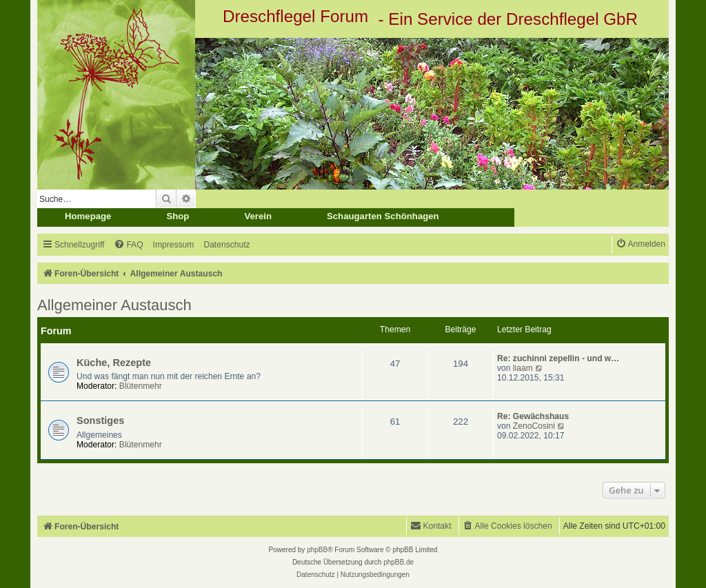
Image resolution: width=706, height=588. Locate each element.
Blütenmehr (141, 386)
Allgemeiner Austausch (114, 305)
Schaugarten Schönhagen (383, 216)
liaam (523, 368)
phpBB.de (399, 562)
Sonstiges (100, 420)
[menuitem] (128, 245)
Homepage (88, 216)
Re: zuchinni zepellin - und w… (558, 358)
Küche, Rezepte (114, 363)
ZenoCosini (534, 426)
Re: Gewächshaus (533, 416)
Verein (258, 216)
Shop (178, 216)
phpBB (317, 550)
